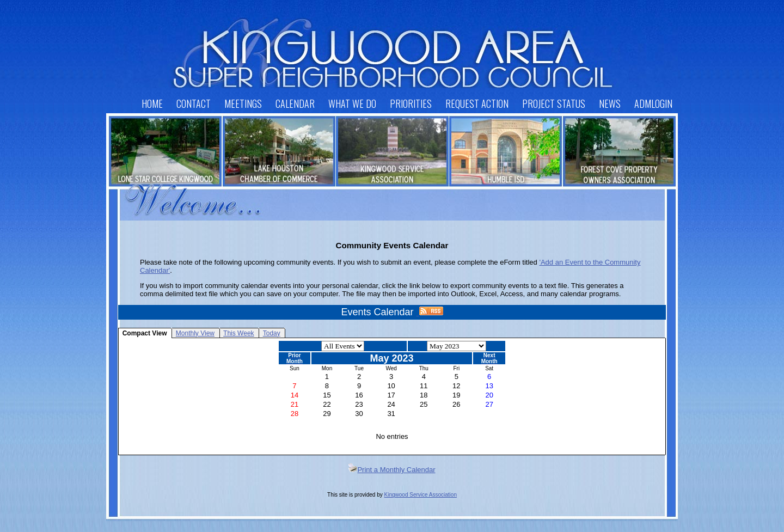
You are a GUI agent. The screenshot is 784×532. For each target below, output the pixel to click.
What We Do (352, 103)
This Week (238, 333)
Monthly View (195, 333)
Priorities (411, 103)
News (610, 103)
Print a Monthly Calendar (392, 470)
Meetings (243, 103)
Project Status (554, 103)
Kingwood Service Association (421, 495)
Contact (194, 103)
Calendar (295, 103)
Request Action (477, 103)
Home (152, 103)
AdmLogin (653, 103)
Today (272, 333)
